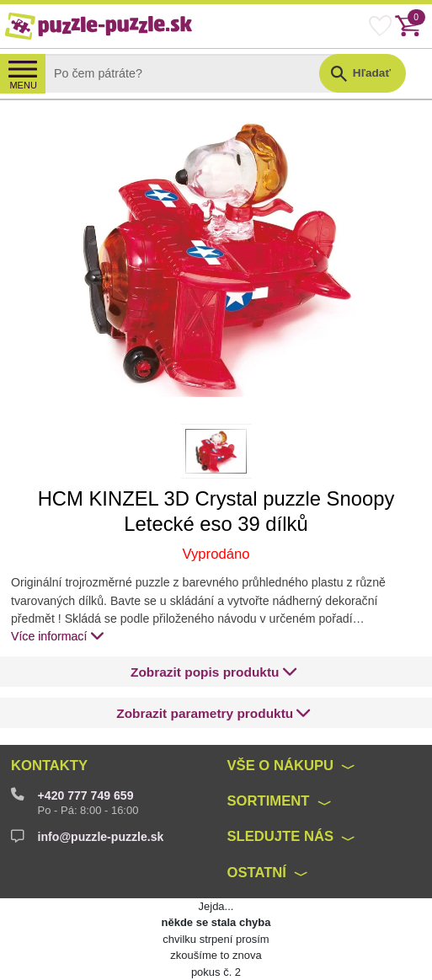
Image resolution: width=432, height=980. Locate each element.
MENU (23, 85)
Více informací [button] (58, 635)
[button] (214, 672)
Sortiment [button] (268, 801)
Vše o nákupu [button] (280, 766)
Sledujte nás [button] (280, 836)
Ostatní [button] (256, 873)
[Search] (195, 73)
